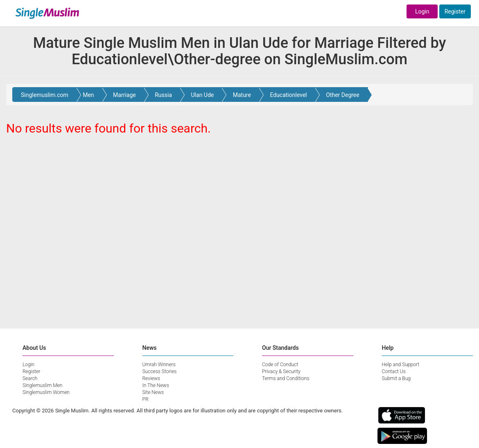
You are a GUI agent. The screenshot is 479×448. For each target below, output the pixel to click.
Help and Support (401, 365)
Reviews (151, 378)
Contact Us (394, 371)
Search (30, 378)
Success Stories (160, 371)
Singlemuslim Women (46, 392)
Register (455, 11)
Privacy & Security (281, 371)
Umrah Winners (159, 365)
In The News (156, 385)
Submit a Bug (396, 378)
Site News (153, 392)
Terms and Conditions (286, 378)
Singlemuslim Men (42, 385)
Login (422, 11)
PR (146, 399)
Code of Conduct (280, 365)
